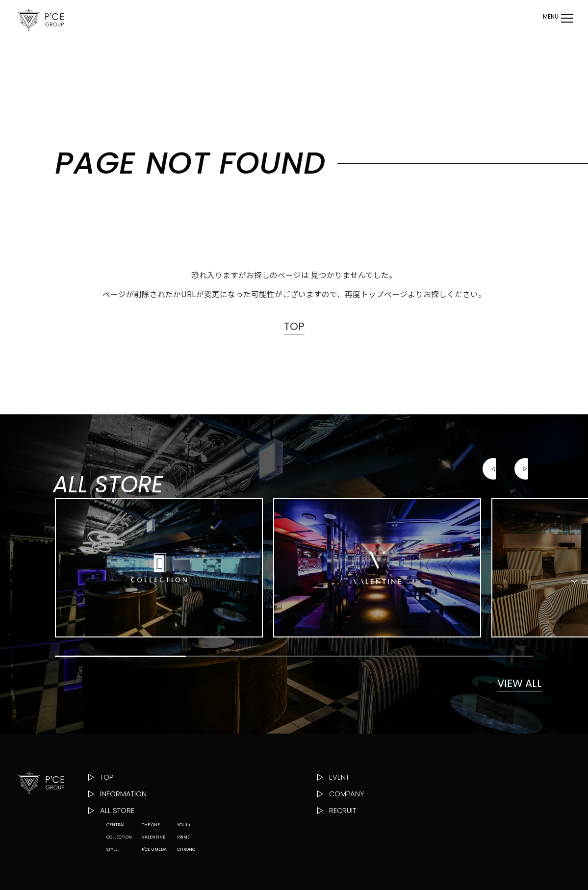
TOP (294, 328)
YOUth (184, 864)
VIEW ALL (507, 706)
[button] (493, 490)
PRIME (183, 876)
